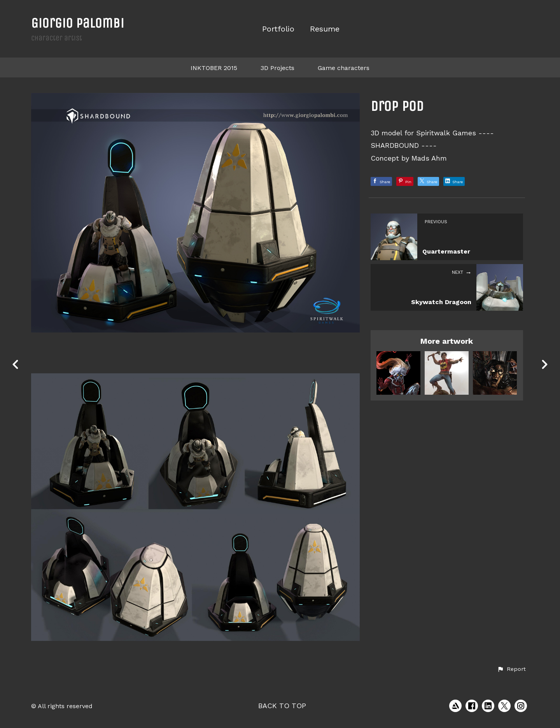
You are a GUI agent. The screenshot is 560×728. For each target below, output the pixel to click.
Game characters (344, 68)
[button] (511, 669)
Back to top (282, 706)
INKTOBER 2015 (214, 68)
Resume (325, 29)
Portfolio (278, 29)
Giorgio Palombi (78, 23)
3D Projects (277, 68)
